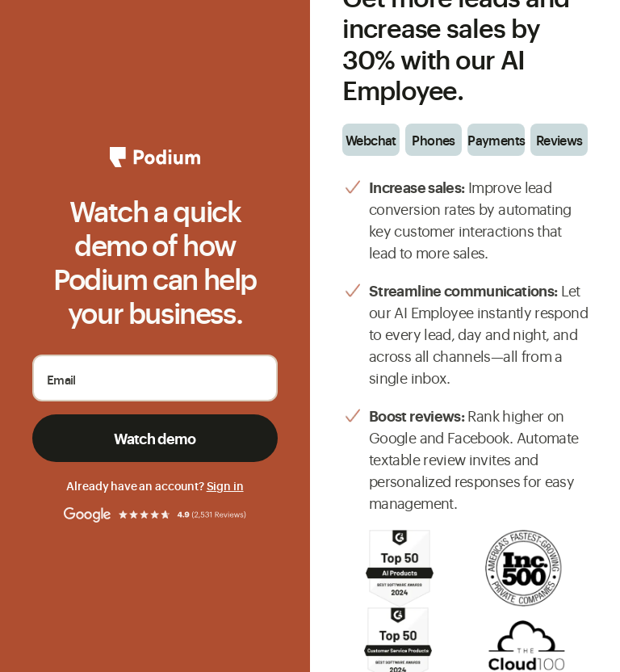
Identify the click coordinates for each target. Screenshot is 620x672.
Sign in (225, 485)
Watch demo (155, 438)
